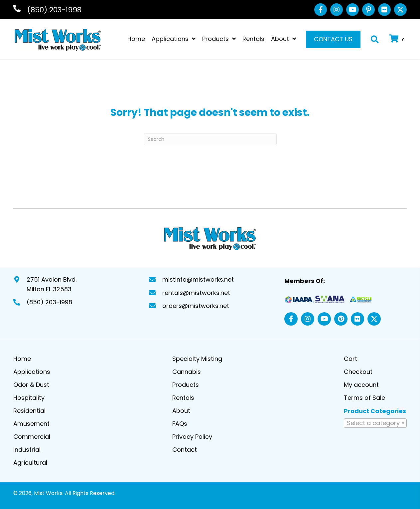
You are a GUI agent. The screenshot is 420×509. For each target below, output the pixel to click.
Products (186, 384)
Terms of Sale (364, 397)
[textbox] (375, 422)
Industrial (27, 449)
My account (361, 384)
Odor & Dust (31, 384)
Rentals (183, 397)
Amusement (31, 423)
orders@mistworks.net (196, 305)
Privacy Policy (192, 436)
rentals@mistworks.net (196, 292)
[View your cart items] (398, 39)
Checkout (358, 371)
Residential (29, 410)
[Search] (210, 139)
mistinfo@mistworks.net (198, 279)
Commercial (32, 436)
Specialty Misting (197, 358)
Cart (350, 358)
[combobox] (375, 422)
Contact (185, 449)
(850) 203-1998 (54, 10)
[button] (321, 10)
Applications (32, 371)
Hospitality (29, 397)
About (181, 410)
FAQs (180, 423)
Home (22, 358)
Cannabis (187, 371)
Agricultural (30, 462)
